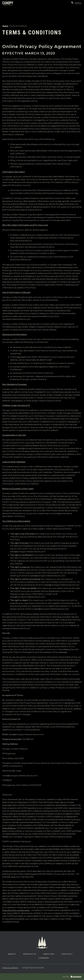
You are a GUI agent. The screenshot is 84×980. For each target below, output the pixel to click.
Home (5, 26)
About (12, 954)
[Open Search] (72, 3)
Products (30, 954)
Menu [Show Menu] (78, 3)
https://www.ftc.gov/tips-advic (16, 910)
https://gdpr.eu (9, 828)
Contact (67, 954)
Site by (72, 977)
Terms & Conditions (10, 968)
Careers (44, 958)
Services (49, 954)
